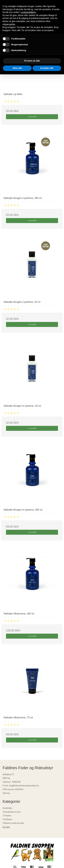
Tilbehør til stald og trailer (13, 823)
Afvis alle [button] (17, 68)
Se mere (6, 827)
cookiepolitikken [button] (28, 12)
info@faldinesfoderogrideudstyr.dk (24, 786)
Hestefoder (7, 808)
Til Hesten (7, 816)
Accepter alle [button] (47, 68)
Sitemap (6, 793)
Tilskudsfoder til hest (12, 812)
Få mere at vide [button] (32, 61)
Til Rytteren (7, 819)
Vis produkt (32, 117)
